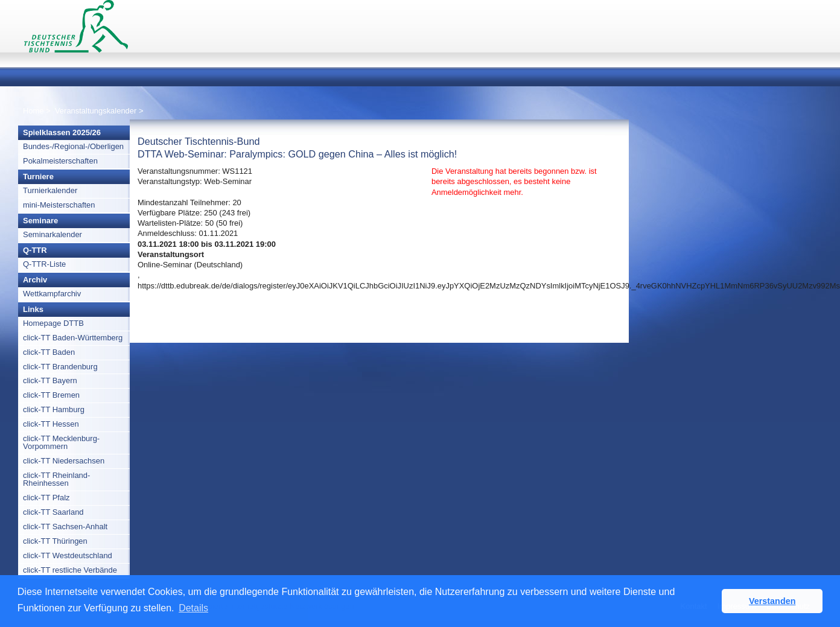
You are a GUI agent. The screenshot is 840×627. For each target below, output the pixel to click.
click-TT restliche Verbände (70, 570)
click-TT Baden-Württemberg (73, 338)
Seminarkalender (52, 234)
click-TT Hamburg (54, 409)
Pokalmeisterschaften (60, 161)
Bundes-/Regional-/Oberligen (73, 146)
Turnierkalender (50, 190)
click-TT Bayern (50, 380)
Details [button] (193, 608)
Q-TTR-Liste (44, 264)
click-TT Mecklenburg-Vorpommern (61, 442)
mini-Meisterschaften (59, 205)
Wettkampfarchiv (52, 294)
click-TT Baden (49, 352)
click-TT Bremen (51, 395)
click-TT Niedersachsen (64, 461)
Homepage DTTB (53, 323)
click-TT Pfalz (46, 498)
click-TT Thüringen (55, 541)
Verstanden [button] (772, 601)
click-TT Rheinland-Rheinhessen (56, 479)
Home (33, 111)
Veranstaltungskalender (96, 111)
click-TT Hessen (51, 424)
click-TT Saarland (53, 512)
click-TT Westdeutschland (68, 555)
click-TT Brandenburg (60, 367)
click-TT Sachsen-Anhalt (65, 527)
